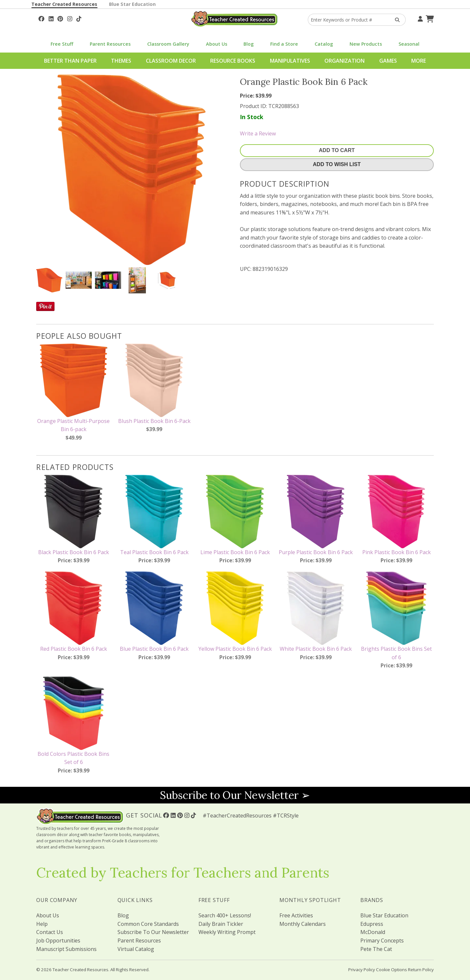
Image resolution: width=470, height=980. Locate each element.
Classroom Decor (171, 61)
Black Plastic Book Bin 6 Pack (74, 552)
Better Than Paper (70, 61)
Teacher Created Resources (64, 4)
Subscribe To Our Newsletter (153, 932)
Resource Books (233, 61)
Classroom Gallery (168, 44)
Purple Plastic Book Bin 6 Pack (316, 552)
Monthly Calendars (303, 924)
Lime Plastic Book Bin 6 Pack (235, 552)
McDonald (373, 932)
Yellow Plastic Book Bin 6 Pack (235, 649)
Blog (249, 44)
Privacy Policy (362, 970)
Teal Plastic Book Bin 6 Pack (154, 552)
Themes (121, 61)
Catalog (324, 44)
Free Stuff (62, 44)
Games (388, 61)
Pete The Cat (376, 949)
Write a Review (258, 133)
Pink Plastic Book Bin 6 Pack (397, 552)
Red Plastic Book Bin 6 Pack (74, 649)
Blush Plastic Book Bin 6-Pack (154, 421)
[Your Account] (419, 18)
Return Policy (421, 970)
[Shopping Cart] (429, 18)
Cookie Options (392, 970)
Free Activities (296, 915)
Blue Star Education (132, 4)
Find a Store (284, 44)
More (419, 61)
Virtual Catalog (136, 949)
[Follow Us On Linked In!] (51, 18)
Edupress (372, 924)
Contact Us (50, 932)
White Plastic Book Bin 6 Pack (316, 649)
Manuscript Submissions (66, 949)
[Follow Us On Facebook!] (41, 18)
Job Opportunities (58, 941)
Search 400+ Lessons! (225, 915)
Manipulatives (290, 61)
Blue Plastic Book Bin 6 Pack (154, 649)
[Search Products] (395, 20)
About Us (217, 44)
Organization (345, 61)
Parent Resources (110, 44)
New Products (366, 44)
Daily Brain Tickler (221, 924)
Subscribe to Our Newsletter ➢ (235, 795)
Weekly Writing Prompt (227, 932)
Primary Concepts (382, 941)
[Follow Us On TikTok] (79, 18)
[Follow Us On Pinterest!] (60, 18)
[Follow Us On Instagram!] (70, 18)
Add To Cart (337, 150)
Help (42, 924)
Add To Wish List (337, 164)
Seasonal (409, 44)
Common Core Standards (148, 924)
